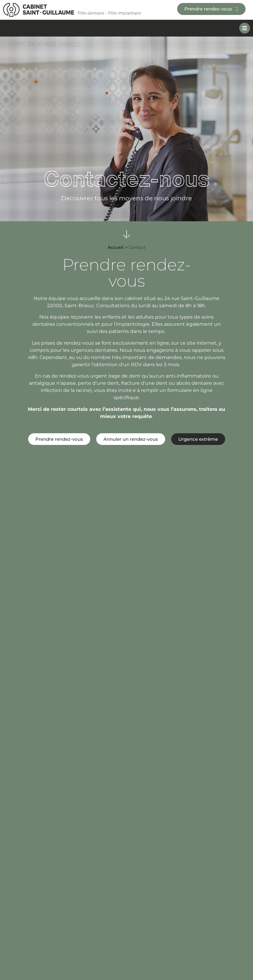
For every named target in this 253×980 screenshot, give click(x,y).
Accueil (116, 247)
